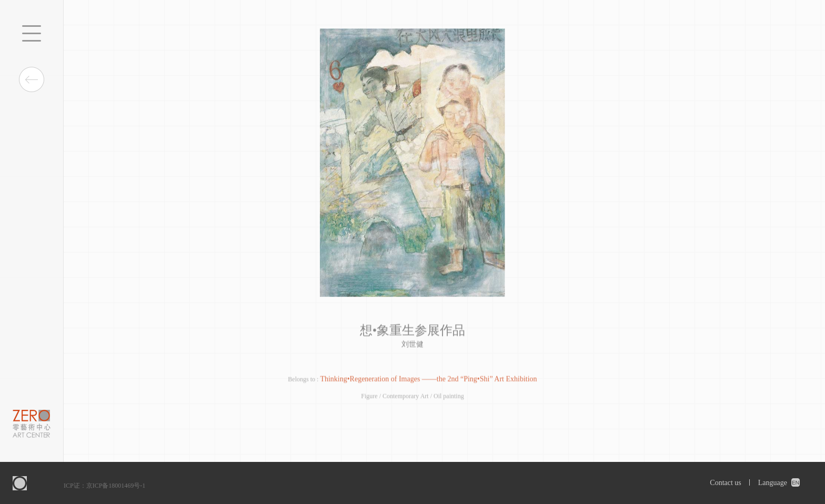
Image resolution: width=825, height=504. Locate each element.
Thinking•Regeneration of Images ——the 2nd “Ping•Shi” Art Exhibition (428, 380)
